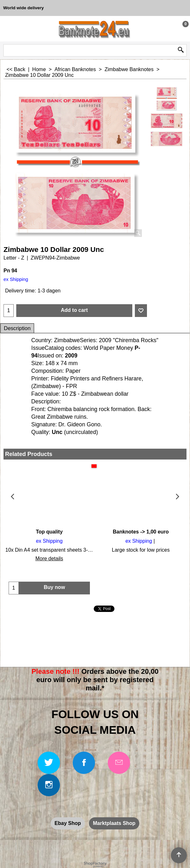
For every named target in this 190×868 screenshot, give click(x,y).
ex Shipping (16, 279)
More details (49, 559)
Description (17, 328)
